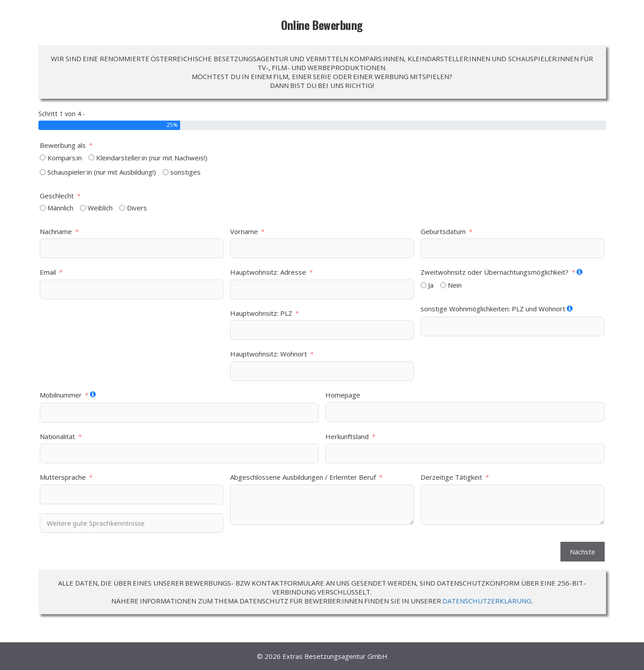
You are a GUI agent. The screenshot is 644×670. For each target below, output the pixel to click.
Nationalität (57, 436)
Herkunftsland (347, 436)
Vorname (244, 231)
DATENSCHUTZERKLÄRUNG (487, 601)
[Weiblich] (83, 208)
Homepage (343, 395)
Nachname (56, 231)
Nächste (583, 552)
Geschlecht (57, 196)
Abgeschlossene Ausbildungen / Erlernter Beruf (303, 477)
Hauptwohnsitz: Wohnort (269, 354)
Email (48, 272)
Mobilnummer (61, 395)
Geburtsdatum (443, 231)
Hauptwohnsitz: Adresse (268, 272)
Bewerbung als (63, 145)
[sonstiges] (166, 172)
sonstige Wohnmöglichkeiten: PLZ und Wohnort (493, 309)
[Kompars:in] (43, 157)
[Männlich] (43, 208)
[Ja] (423, 285)
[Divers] (122, 208)
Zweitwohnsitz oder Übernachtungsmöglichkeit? (495, 272)
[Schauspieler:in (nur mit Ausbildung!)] (43, 172)
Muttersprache (63, 477)
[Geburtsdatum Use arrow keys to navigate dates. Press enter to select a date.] (512, 248)
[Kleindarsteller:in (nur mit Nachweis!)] (91, 157)
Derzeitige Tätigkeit (451, 477)
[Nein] (443, 285)
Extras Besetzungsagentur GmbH (335, 656)
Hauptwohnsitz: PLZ (261, 313)
